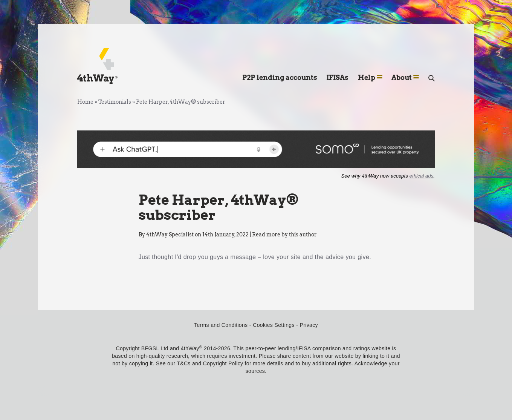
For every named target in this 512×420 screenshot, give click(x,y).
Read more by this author (284, 235)
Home (85, 102)
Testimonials (115, 102)
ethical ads (422, 176)
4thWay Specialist (170, 235)
